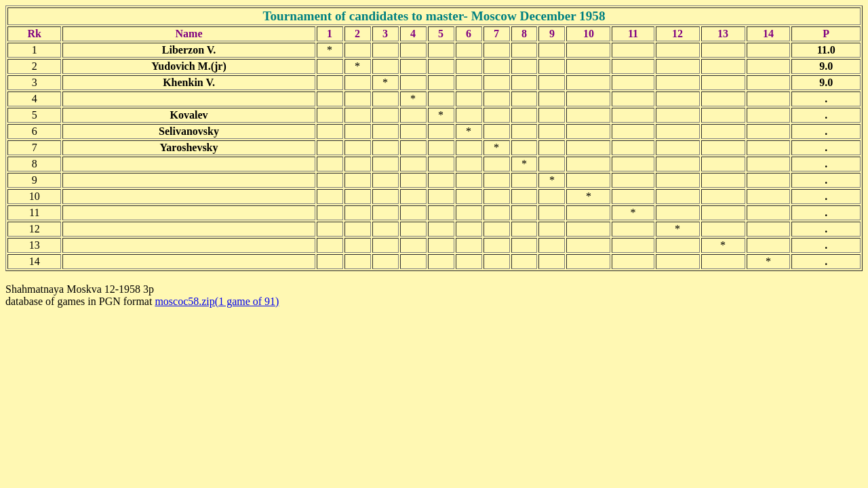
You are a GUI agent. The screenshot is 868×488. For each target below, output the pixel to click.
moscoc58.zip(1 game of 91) (217, 301)
